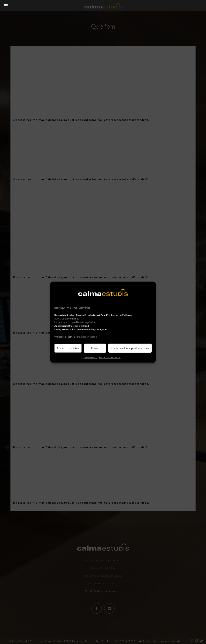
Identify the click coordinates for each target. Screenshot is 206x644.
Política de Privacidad (110, 357)
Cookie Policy (90, 357)
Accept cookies (68, 348)
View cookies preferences (130, 348)
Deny (95, 348)
